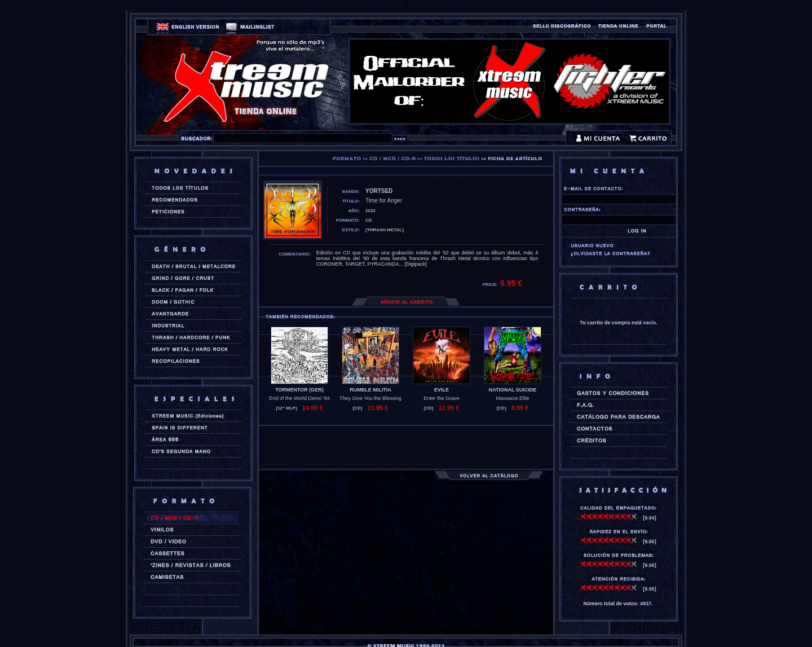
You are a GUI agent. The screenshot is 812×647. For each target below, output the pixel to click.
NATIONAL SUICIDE (513, 390)
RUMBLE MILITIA (370, 390)
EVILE (442, 390)
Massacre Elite (512, 398)
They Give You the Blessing (370, 398)
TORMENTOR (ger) (299, 390)
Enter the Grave (442, 398)
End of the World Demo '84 (299, 398)
